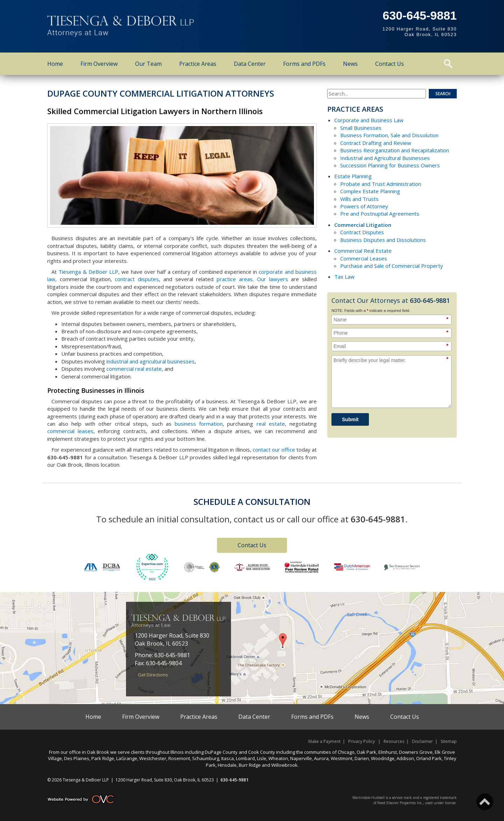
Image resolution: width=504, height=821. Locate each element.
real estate (271, 424)
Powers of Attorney (364, 206)
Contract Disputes (362, 232)
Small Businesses (361, 128)
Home (55, 64)
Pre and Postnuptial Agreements (380, 214)
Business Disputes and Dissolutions (383, 240)
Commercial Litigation (363, 225)
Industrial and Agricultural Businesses (385, 158)
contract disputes (137, 279)
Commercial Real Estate (363, 251)
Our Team (148, 64)
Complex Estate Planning (370, 191)
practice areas (235, 279)
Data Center (250, 64)
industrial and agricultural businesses (150, 361)
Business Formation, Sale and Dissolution (389, 135)
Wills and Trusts (359, 199)
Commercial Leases (364, 258)
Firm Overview (99, 64)
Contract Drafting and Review (376, 143)
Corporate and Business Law (369, 120)
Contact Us (390, 64)
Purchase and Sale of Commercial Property (392, 266)
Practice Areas (198, 64)
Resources (394, 741)
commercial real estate (134, 369)
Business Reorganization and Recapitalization (395, 150)
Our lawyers (272, 279)
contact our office (274, 450)
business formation (199, 424)
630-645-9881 (420, 15)
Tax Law (344, 277)
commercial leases (70, 431)
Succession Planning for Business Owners (390, 165)
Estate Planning (353, 176)
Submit (350, 419)
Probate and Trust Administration (381, 184)
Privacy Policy (362, 741)
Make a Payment (324, 741)
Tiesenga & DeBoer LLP (88, 272)
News (350, 64)
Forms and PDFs (304, 64)
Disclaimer (422, 741)
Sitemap (449, 741)
